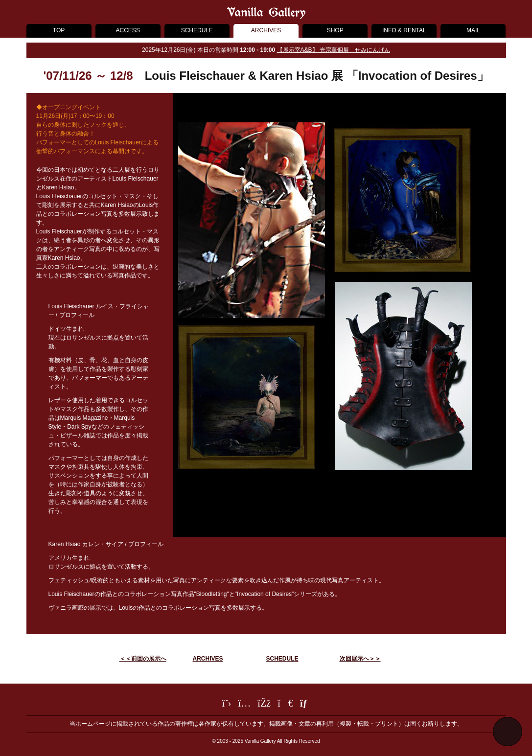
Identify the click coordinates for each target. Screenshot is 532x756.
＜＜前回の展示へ (143, 659)
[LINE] (285, 705)
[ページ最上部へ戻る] (508, 732)
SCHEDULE (197, 30)
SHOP (335, 30)
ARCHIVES (266, 30)
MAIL (473, 30)
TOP (59, 30)
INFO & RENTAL (404, 30)
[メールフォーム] (305, 705)
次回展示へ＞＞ (360, 659)
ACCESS (128, 30)
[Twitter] (227, 705)
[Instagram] (245, 705)
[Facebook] (264, 705)
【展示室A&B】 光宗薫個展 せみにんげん (334, 50)
